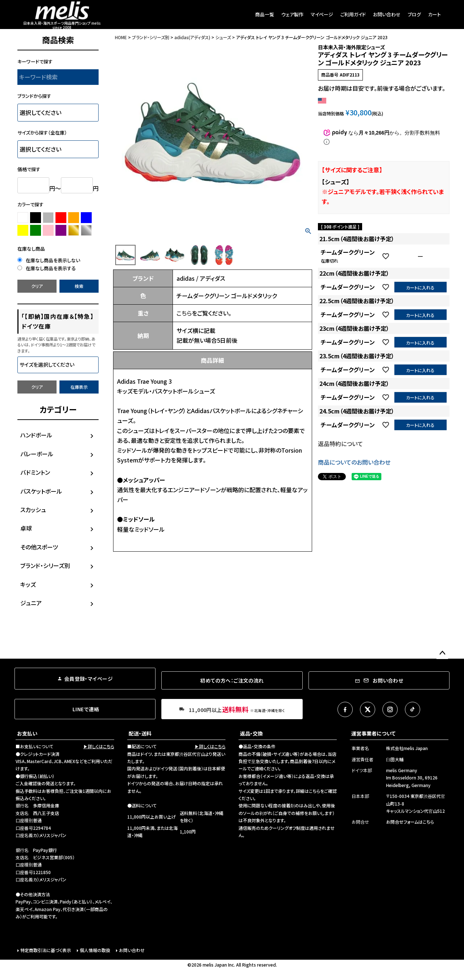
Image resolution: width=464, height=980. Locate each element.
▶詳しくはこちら (99, 746)
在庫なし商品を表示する (47, 268)
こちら (184, 313)
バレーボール (37, 454)
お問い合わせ (387, 14)
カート (434, 14)
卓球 (26, 528)
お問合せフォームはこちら (410, 822)
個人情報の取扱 (95, 950)
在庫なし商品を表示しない (49, 260)
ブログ (414, 14)
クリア (37, 286)
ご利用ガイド (353, 14)
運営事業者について (373, 733)
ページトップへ (442, 653)
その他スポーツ (39, 547)
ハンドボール (36, 435)
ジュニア (31, 603)
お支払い (27, 733)
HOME (121, 37)
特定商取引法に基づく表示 (46, 950)
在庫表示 (79, 387)
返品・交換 (251, 733)
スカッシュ (33, 510)
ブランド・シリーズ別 (45, 565)
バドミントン (35, 472)
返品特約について (340, 444)
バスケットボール (41, 491)
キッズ (28, 584)
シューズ (223, 37)
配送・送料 (140, 733)
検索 (79, 286)
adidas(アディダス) (192, 37)
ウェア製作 (292, 14)
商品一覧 (265, 14)
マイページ (322, 14)
